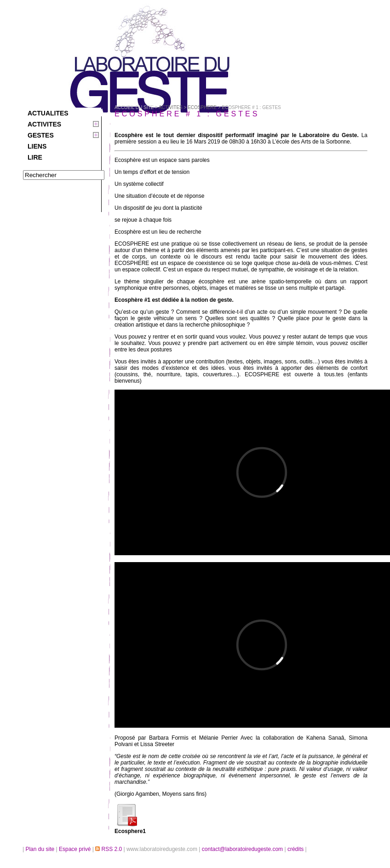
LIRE (35, 157)
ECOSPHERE (202, 107)
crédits (296, 849)
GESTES (41, 135)
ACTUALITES (48, 113)
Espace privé (76, 849)
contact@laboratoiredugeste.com (243, 849)
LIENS (37, 146)
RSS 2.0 (109, 849)
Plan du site (40, 849)
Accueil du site (134, 107)
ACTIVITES (44, 124)
